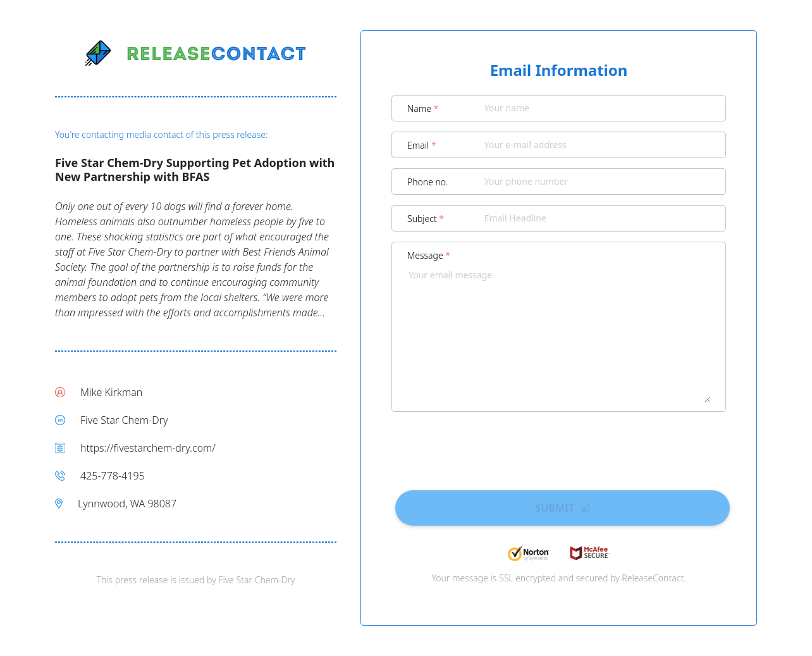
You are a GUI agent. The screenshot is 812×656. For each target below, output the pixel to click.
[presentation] (559, 447)
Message (429, 255)
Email (422, 145)
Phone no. (428, 182)
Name (423, 108)
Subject (426, 219)
